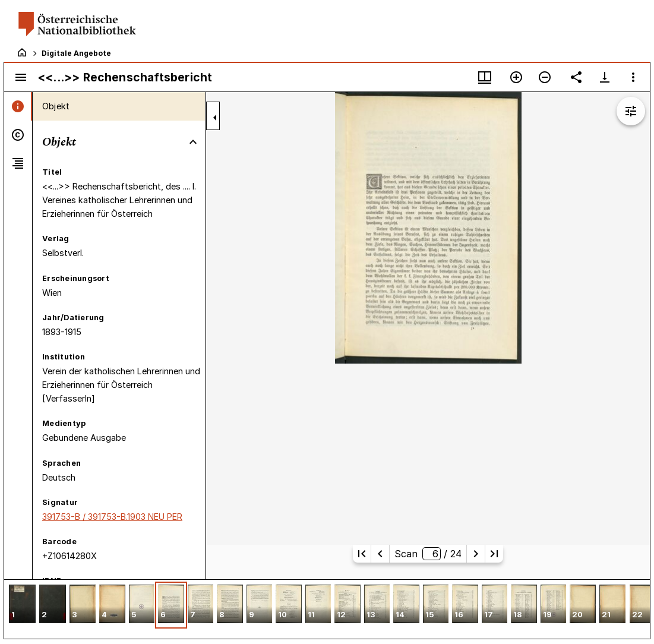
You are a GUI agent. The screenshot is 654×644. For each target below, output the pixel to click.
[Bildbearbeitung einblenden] (631, 111)
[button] (22, 605)
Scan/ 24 (428, 554)
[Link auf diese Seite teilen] (576, 77)
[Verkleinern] (545, 77)
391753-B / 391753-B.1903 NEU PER (112, 517)
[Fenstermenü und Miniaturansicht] (485, 77)
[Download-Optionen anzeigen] (605, 77)
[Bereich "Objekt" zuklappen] (193, 142)
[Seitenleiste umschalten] (21, 77)
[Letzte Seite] (494, 554)
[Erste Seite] (362, 554)
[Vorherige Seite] (380, 554)
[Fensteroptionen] (633, 77)
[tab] (18, 106)
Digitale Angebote (76, 53)
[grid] (327, 609)
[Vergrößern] (516, 77)
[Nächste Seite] (476, 554)
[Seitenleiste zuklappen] (215, 118)
